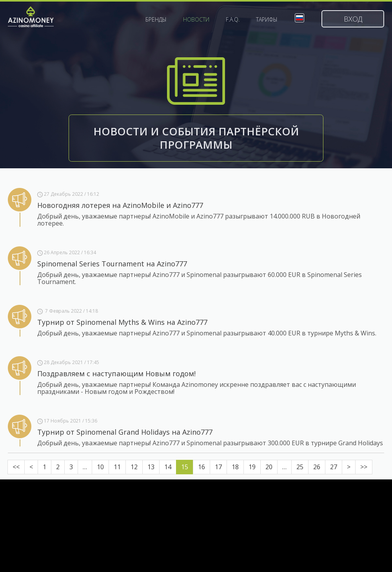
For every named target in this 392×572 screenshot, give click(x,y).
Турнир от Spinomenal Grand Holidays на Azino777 (125, 432)
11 (117, 467)
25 (300, 467)
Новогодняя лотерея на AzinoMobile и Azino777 (120, 205)
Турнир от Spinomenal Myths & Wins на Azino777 (122, 322)
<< (16, 467)
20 (269, 467)
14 (168, 467)
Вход (353, 19)
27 (334, 467)
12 (134, 467)
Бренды (156, 20)
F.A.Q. (233, 20)
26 (317, 467)
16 (201, 467)
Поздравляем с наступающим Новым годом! (116, 373)
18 (235, 467)
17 (218, 467)
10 (100, 467)
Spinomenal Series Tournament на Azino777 (112, 264)
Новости (196, 20)
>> (364, 467)
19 (252, 467)
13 (151, 467)
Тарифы (267, 20)
